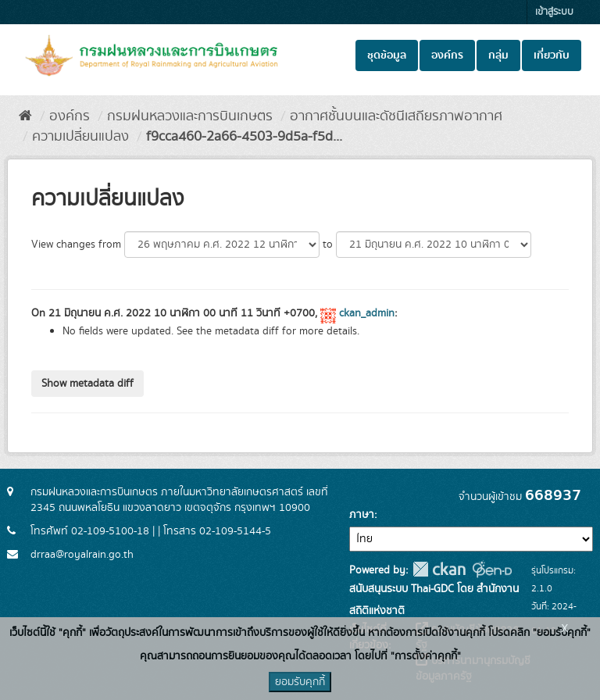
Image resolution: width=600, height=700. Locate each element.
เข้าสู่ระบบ (554, 12)
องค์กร (447, 55)
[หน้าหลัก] (25, 116)
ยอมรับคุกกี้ (300, 682)
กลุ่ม (498, 55)
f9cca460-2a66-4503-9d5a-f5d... (244, 137)
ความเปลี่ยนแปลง (80, 137)
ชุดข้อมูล (387, 55)
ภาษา (362, 515)
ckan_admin (367, 313)
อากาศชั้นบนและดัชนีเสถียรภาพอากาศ (396, 116)
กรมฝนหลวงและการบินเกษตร (190, 116)
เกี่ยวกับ (552, 55)
